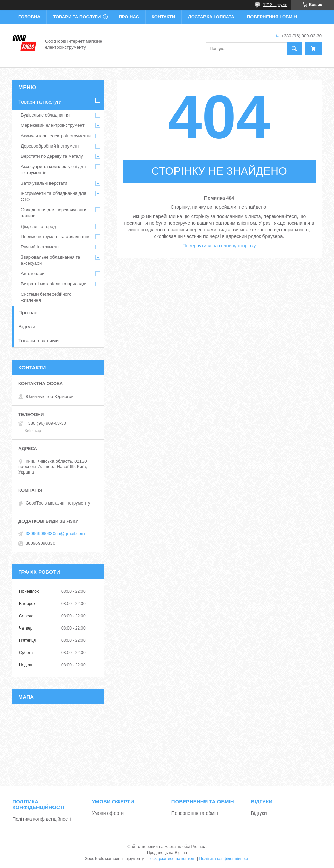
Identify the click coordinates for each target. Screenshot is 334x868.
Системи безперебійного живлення (46, 297)
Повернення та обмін (195, 813)
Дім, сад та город (38, 226)
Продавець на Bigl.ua (167, 853)
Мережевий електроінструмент (53, 125)
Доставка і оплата (211, 17)
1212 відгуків (275, 5)
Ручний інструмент (40, 247)
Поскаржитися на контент (171, 859)
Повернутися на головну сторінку (219, 246)
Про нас (129, 17)
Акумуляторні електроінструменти (56, 136)
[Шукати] (294, 49)
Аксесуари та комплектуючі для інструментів (53, 169)
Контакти (164, 17)
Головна (29, 17)
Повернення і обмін (272, 17)
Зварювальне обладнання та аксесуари (50, 260)
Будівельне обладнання (45, 115)
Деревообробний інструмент (50, 146)
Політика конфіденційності (42, 819)
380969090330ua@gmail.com (55, 534)
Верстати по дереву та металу (52, 156)
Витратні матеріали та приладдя (54, 284)
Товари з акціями (39, 340)
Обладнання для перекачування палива (54, 213)
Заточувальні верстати (44, 183)
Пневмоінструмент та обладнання (56, 237)
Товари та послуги (77, 17)
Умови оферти (108, 813)
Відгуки (27, 327)
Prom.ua (199, 847)
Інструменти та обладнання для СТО (54, 196)
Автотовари (33, 273)
